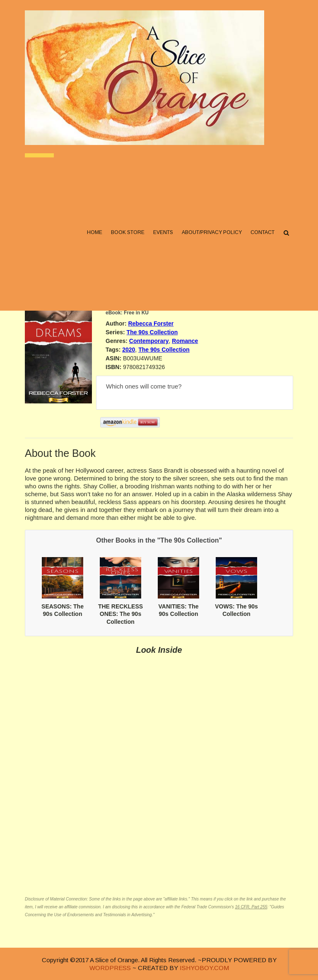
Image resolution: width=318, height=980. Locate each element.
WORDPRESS (110, 968)
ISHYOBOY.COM (204, 968)
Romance (185, 341)
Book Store (128, 232)
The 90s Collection (152, 332)
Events (163, 232)
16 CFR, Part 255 (251, 907)
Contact (263, 232)
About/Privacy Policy (212, 232)
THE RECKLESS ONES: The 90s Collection (120, 614)
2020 (129, 350)
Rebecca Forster (151, 323)
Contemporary (149, 341)
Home (95, 232)
